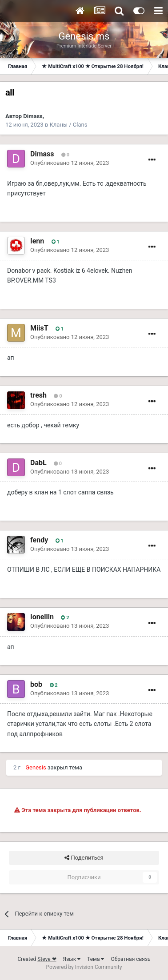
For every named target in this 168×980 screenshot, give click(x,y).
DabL (38, 463)
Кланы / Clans (68, 125)
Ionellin (42, 617)
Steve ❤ (47, 959)
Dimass (33, 116)
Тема (96, 959)
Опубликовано (70, 163)
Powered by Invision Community (84, 967)
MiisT (39, 328)
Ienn (37, 241)
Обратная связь (130, 959)
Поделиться (84, 858)
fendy (39, 540)
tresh (38, 395)
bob (36, 684)
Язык (72, 959)
